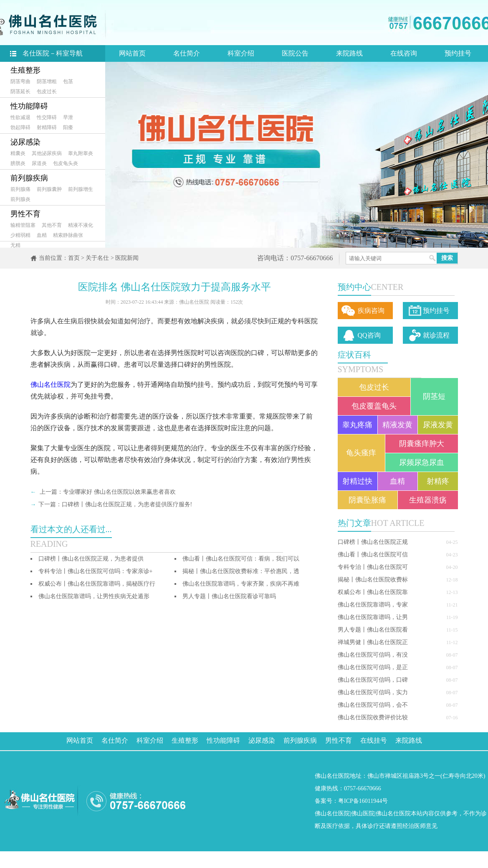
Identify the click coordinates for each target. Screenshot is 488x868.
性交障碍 (47, 117)
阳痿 (68, 127)
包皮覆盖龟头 (374, 406)
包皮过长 (47, 91)
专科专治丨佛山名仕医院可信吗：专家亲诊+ (96, 571)
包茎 (68, 81)
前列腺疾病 (29, 178)
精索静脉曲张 (68, 235)
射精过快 (357, 481)
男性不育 (25, 214)
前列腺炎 (20, 199)
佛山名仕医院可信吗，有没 (373, 655)
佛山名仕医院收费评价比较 (373, 717)
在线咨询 (404, 53)
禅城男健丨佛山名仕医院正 (373, 642)
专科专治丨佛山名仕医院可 (373, 567)
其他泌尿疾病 (47, 153)
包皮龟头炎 (66, 163)
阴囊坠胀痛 (367, 500)
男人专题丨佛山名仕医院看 (373, 630)
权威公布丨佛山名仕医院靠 (373, 592)
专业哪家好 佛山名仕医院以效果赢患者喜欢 (119, 492)
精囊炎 (18, 153)
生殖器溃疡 (428, 500)
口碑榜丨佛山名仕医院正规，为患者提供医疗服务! (127, 504)
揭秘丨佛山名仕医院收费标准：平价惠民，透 (241, 571)
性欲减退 (20, 117)
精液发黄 (397, 425)
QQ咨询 (369, 335)
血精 (42, 235)
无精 (15, 245)
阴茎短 (434, 396)
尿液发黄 (438, 425)
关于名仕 (97, 258)
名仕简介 (187, 53)
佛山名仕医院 (51, 385)
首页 (74, 258)
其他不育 (52, 225)
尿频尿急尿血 (422, 462)
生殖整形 (25, 70)
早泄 (68, 117)
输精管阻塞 (23, 225)
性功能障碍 (29, 106)
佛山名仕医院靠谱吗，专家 (373, 605)
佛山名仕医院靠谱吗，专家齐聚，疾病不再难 (241, 584)
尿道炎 (39, 163)
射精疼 (438, 481)
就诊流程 (436, 335)
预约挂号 (458, 53)
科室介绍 (241, 53)
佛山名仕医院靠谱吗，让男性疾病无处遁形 (94, 596)
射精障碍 (47, 127)
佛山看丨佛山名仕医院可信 (373, 555)
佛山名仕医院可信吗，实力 (373, 692)
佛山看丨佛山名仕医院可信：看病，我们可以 (241, 559)
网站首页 (132, 53)
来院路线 (349, 53)
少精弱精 (20, 235)
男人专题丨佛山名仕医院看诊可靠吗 (229, 596)
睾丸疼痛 (357, 425)
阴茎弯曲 (20, 81)
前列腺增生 (81, 189)
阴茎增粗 (47, 81)
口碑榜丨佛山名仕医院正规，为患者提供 (91, 559)
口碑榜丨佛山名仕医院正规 (373, 542)
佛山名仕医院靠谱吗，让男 (373, 617)
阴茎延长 (20, 91)
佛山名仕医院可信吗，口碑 (373, 680)
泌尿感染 (25, 142)
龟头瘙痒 (361, 453)
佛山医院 (363, 813)
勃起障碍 (20, 127)
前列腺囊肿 (49, 189)
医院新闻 (127, 258)
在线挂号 (374, 740)
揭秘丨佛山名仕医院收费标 (373, 580)
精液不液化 (81, 225)
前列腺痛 (20, 189)
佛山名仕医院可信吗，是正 (373, 667)
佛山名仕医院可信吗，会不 (373, 705)
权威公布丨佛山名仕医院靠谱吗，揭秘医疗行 (97, 584)
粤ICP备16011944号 (363, 801)
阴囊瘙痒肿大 (422, 444)
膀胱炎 (18, 163)
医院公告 (295, 53)
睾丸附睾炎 (81, 153)
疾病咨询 (371, 311)
